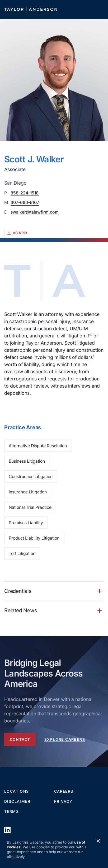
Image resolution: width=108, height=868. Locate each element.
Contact (20, 740)
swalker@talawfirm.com (35, 212)
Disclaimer (17, 801)
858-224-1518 (25, 193)
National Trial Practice (30, 507)
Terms (11, 811)
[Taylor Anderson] (31, 9)
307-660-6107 (25, 202)
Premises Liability (26, 523)
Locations (17, 791)
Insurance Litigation (28, 492)
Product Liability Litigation (34, 538)
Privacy (63, 801)
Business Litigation (27, 461)
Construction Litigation (31, 476)
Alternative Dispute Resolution (38, 446)
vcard (17, 233)
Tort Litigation (22, 553)
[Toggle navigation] (99, 10)
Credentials (18, 591)
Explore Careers (65, 740)
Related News (21, 610)
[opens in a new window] (7, 830)
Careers (64, 791)
